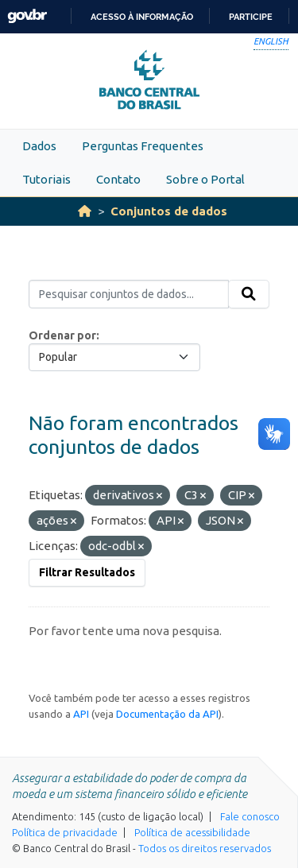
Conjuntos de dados (169, 211)
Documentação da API (167, 714)
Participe (251, 17)
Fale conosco (250, 816)
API (81, 714)
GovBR (27, 16)
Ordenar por (62, 335)
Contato (118, 179)
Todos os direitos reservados (205, 848)
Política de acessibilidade (192, 832)
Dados (39, 146)
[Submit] (249, 294)
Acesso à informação (142, 17)
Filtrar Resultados (87, 572)
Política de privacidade (65, 832)
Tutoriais (46, 179)
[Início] (85, 211)
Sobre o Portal (205, 179)
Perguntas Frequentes (143, 146)
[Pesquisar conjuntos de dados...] (129, 294)
